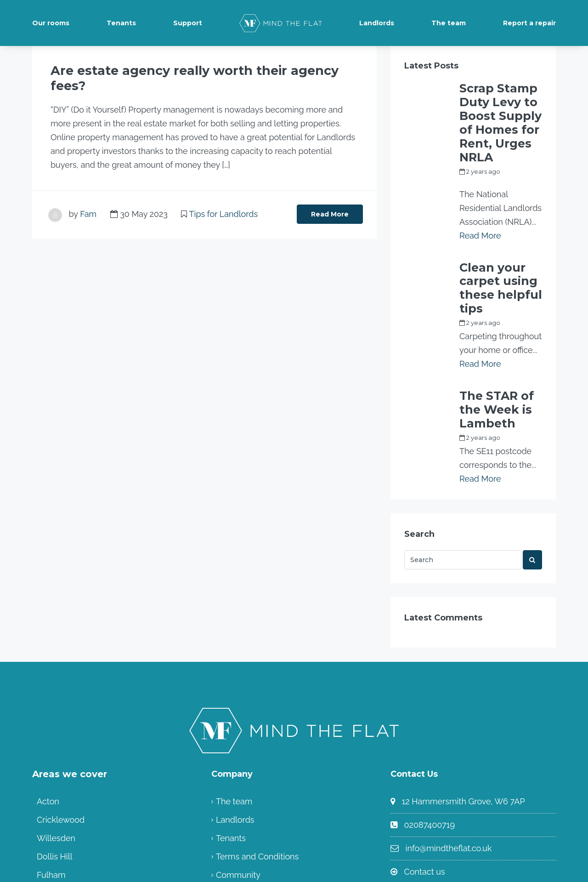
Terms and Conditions (257, 761)
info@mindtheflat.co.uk (449, 753)
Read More (330, 198)
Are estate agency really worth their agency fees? (172, 70)
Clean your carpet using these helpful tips (494, 229)
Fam (88, 197)
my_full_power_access (493, 136)
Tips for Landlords (224, 197)
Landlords (377, 23)
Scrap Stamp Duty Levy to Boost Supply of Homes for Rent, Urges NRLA (500, 100)
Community (238, 779)
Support (188, 23)
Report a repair (529, 23)
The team (449, 23)
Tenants (121, 23)
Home (228, 798)
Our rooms (51, 23)
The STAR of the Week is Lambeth (500, 325)
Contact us (425, 776)
